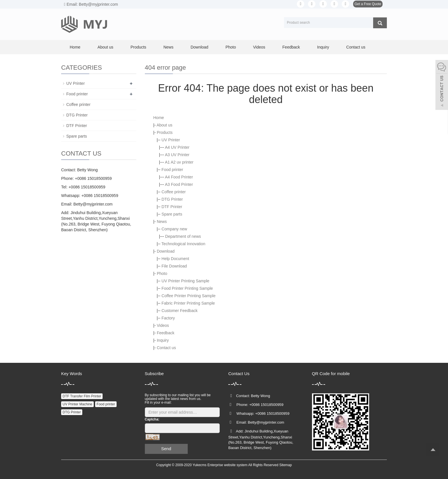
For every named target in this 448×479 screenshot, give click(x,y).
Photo (231, 47)
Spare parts (172, 214)
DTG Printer (172, 199)
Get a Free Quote (368, 4)
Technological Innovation (183, 244)
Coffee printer (174, 192)
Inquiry (323, 47)
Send (166, 449)
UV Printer (171, 140)
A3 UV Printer (177, 155)
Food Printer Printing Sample (187, 288)
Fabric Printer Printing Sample (188, 303)
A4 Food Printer (179, 177)
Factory (168, 318)
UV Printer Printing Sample (185, 281)
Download (199, 47)
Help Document (175, 259)
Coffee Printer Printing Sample (188, 296)
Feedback (291, 47)
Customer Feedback (179, 311)
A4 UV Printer (177, 147)
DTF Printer (172, 207)
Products (138, 47)
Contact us (356, 47)
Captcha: (152, 419)
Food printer (172, 170)
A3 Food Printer (179, 184)
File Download (174, 266)
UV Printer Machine (77, 404)
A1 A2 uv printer (179, 162)
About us (105, 47)
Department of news (183, 236)
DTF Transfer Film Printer (82, 396)
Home (75, 47)
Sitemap (285, 465)
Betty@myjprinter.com (93, 204)
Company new (174, 229)
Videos (259, 47)
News (168, 47)
